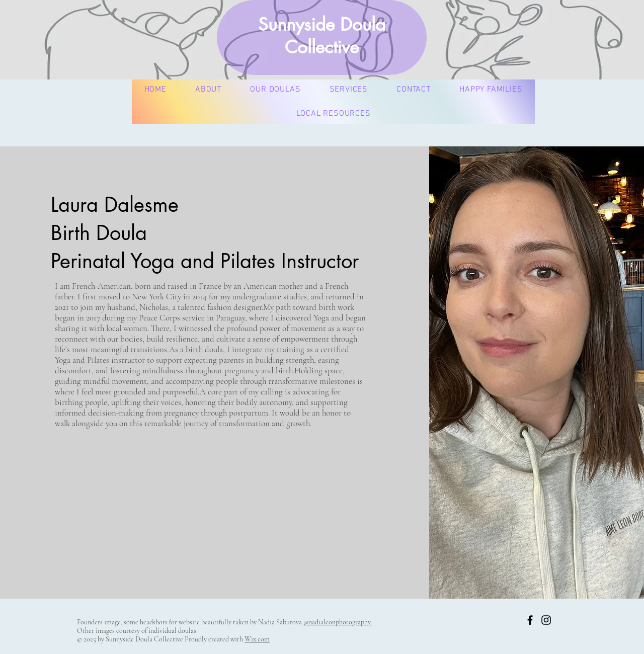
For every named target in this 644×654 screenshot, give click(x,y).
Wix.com (257, 639)
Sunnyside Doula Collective (322, 36)
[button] (275, 90)
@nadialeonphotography (338, 622)
